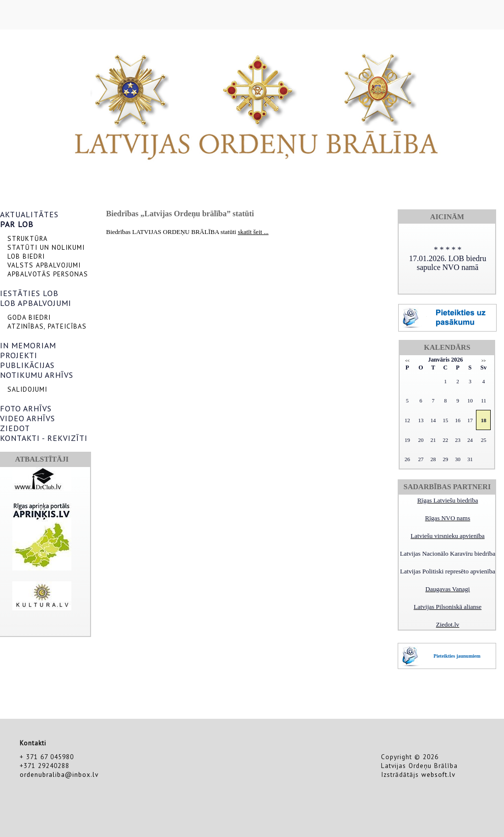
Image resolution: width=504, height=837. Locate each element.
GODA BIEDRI (29, 317)
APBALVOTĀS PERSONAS (48, 274)
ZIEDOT (15, 428)
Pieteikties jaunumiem (457, 656)
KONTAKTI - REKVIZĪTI (44, 438)
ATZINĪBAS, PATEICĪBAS (47, 326)
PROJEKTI (19, 355)
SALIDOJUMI (27, 389)
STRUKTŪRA (28, 238)
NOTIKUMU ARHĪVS (37, 375)
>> (484, 361)
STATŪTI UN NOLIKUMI (46, 247)
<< (407, 361)
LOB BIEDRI (26, 256)
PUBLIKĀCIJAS (27, 365)
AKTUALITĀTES (29, 214)
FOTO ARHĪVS (26, 408)
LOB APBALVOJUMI (36, 303)
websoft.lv (438, 774)
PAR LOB (17, 224)
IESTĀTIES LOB (29, 293)
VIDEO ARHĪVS (28, 418)
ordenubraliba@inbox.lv (59, 774)
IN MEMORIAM (28, 345)
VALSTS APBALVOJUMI (44, 265)
